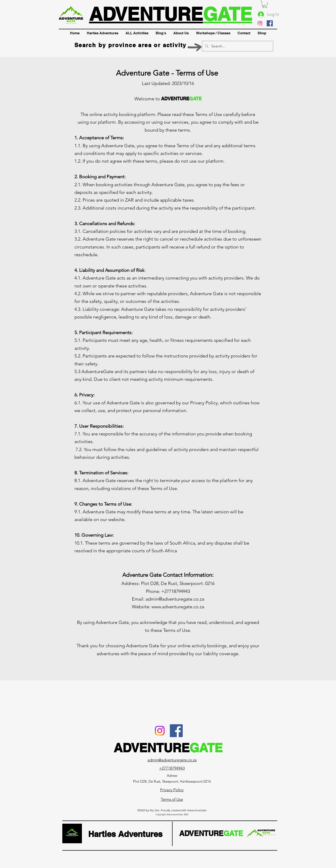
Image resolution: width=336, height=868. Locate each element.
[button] (265, 4)
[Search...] (237, 46)
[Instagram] (260, 23)
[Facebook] (270, 23)
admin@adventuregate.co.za (175, 599)
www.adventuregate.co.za (178, 607)
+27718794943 (172, 768)
